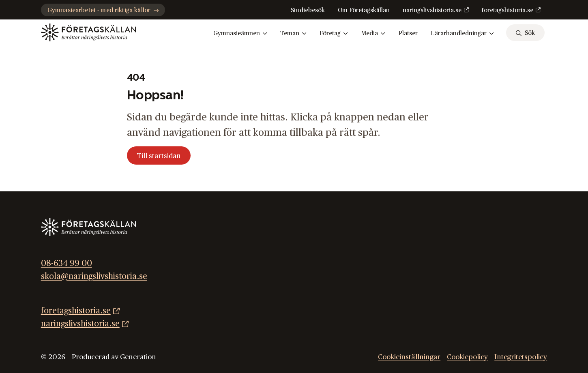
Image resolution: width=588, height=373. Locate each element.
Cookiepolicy (467, 357)
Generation (138, 357)
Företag (334, 34)
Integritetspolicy (521, 357)
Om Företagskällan (364, 10)
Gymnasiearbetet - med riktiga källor (103, 10)
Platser (408, 33)
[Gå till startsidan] (88, 32)
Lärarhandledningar (462, 34)
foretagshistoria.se (508, 10)
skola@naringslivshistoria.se (94, 277)
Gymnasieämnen (240, 34)
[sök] (525, 33)
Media (373, 34)
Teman (293, 34)
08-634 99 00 (67, 264)
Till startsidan (159, 156)
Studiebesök (308, 10)
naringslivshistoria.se (432, 10)
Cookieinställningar (409, 357)
